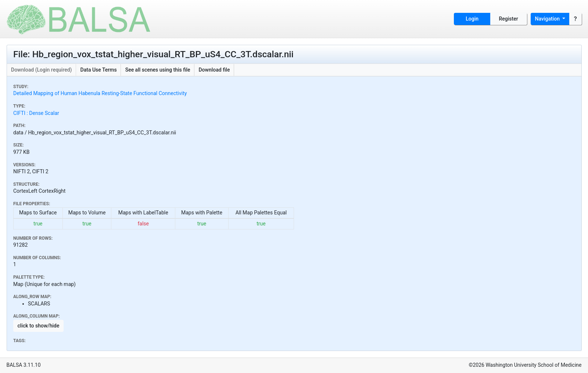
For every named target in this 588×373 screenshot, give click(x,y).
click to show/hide (39, 326)
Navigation (548, 19)
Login (472, 19)
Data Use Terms (99, 70)
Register (509, 19)
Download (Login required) (42, 70)
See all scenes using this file (158, 70)
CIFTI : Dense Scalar (36, 113)
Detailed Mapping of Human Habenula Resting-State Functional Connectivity (100, 93)
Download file (214, 70)
